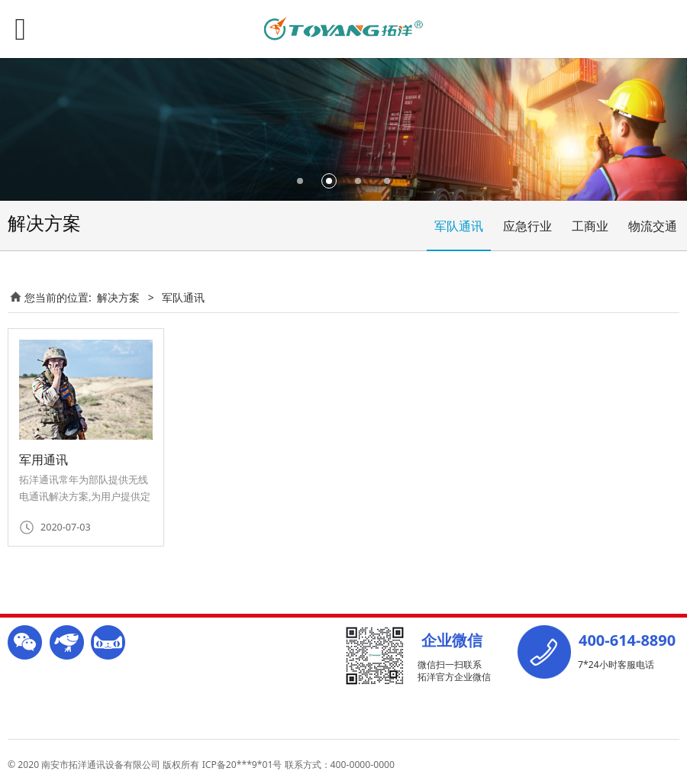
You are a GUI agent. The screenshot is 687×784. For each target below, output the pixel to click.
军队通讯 (459, 226)
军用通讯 (44, 460)
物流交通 (653, 226)
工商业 (590, 226)
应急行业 (527, 226)
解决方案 (118, 297)
